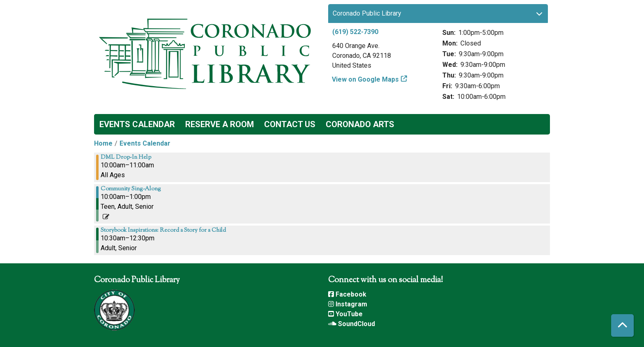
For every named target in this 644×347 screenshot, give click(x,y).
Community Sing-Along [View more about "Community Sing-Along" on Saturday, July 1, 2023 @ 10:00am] (131, 189)
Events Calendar (137, 124)
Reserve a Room (220, 124)
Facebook (347, 294)
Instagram (348, 304)
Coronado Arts (360, 124)
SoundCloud (352, 324)
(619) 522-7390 (355, 32)
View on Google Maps (366, 79)
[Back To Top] (622, 325)
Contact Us (290, 124)
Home (103, 143)
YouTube (345, 314)
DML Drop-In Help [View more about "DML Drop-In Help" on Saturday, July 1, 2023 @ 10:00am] (126, 158)
